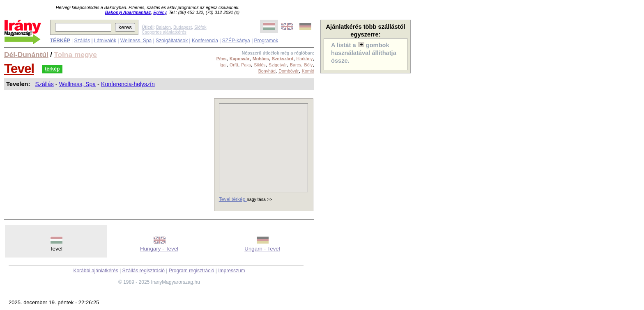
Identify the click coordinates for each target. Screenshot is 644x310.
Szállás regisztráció (144, 271)
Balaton (163, 27)
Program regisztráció (192, 271)
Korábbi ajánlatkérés (95, 271)
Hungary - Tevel (159, 249)
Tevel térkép (233, 199)
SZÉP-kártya (236, 41)
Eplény (160, 12)
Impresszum (231, 271)
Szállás (82, 41)
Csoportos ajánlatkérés (164, 32)
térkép (52, 69)
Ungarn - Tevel (262, 249)
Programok (266, 41)
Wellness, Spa (136, 41)
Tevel (19, 68)
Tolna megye (75, 55)
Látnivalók (105, 41)
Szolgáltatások (172, 41)
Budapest (183, 27)
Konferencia (205, 41)
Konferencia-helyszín (128, 84)
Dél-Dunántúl (26, 55)
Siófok (200, 27)
